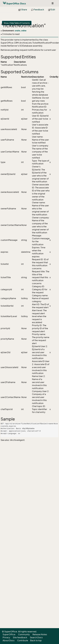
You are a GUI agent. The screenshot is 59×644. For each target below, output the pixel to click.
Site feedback (20, 637)
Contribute (23, 640)
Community (24, 634)
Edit (52, 10)
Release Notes (40, 634)
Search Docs (36, 637)
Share (23, 10)
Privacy (6, 637)
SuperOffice (9, 634)
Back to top (36, 640)
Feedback (38, 10)
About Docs (9, 640)
